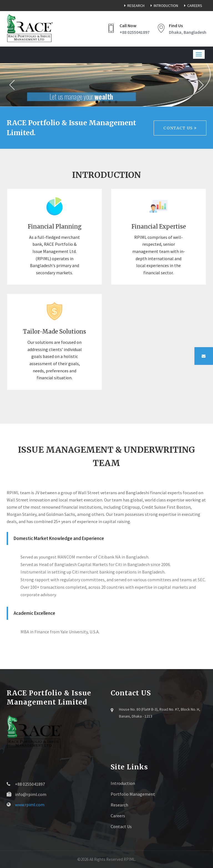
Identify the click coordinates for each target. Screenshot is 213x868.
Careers (192, 6)
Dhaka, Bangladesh (188, 32)
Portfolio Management (133, 794)
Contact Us (180, 128)
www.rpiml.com (30, 805)
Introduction (163, 6)
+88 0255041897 (135, 32)
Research (133, 6)
